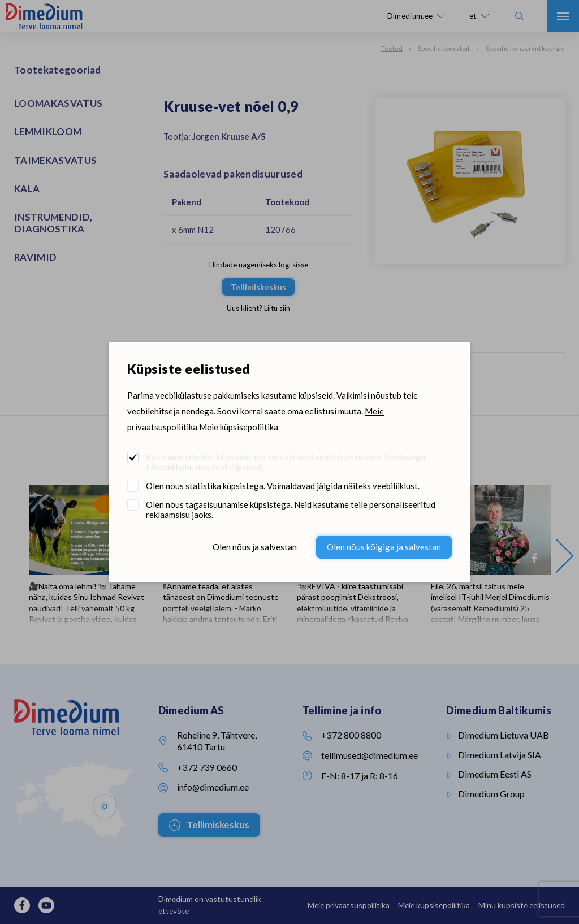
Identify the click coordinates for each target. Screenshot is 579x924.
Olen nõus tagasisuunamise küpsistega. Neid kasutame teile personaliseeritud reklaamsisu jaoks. (291, 510)
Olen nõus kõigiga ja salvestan (384, 547)
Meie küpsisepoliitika (239, 427)
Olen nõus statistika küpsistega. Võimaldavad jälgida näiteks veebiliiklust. (283, 486)
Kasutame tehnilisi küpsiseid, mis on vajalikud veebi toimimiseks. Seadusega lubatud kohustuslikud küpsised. (286, 462)
